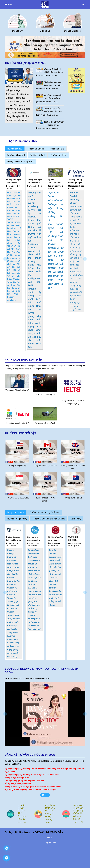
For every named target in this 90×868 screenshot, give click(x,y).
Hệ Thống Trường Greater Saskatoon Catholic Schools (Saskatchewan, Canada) (14, 539)
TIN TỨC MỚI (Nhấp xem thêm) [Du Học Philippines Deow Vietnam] (25, 63)
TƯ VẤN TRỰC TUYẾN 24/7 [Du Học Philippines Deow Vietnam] (49, 809)
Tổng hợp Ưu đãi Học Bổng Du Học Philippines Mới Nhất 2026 (18, 89)
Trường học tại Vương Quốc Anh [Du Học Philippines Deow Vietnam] (45, 512)
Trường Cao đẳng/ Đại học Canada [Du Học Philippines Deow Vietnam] (49, 519)
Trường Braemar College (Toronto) (34, 539)
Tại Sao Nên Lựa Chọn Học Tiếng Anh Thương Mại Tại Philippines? (54, 124)
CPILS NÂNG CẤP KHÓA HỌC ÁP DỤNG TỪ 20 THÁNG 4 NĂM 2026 (54, 110)
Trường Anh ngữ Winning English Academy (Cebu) (76, 181)
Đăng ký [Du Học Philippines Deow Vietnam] (45, 795)
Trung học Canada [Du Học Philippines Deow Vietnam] (16, 512)
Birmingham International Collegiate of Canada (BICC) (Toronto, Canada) (54, 539)
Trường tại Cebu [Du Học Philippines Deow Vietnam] (15, 149)
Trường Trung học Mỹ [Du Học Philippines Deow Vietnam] (17, 519)
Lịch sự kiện (51, 843)
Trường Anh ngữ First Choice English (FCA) (13, 181)
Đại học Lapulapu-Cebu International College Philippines (54, 181)
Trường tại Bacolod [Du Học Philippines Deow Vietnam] (16, 155)
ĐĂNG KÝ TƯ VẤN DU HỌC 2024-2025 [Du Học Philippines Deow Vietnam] (30, 755)
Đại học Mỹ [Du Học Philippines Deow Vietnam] (76, 519)
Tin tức (49, 838)
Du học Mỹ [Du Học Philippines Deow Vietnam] (45, 31)
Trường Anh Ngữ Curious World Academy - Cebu (34, 181)
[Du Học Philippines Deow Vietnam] (45, 4)
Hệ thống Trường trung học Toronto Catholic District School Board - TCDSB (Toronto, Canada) (76, 539)
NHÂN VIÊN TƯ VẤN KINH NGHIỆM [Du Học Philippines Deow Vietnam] (23, 809)
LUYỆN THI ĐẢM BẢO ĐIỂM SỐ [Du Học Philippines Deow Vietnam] (78, 808)
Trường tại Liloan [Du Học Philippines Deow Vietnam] (58, 155)
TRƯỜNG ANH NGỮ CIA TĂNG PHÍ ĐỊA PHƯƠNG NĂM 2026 (53, 97)
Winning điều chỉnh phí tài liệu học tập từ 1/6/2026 (53, 71)
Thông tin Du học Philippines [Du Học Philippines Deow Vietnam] (20, 161)
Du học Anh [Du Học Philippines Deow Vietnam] (17, 31)
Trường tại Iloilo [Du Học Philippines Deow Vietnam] (57, 149)
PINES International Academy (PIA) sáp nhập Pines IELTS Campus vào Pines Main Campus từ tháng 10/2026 (54, 84)
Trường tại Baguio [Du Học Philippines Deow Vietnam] (36, 149)
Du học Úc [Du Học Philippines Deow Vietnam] (73, 31)
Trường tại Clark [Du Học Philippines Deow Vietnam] (38, 155)
